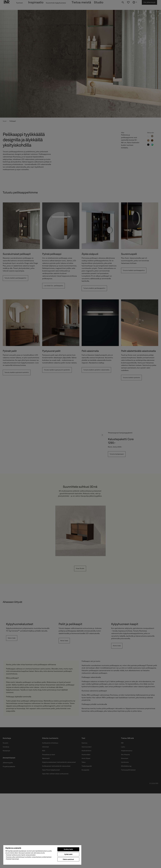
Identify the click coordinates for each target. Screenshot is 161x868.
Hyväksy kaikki (68, 849)
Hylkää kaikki (68, 854)
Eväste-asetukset (68, 859)
